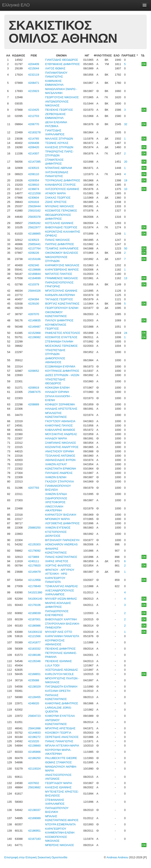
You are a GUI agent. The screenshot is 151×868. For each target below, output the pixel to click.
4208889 (34, 404)
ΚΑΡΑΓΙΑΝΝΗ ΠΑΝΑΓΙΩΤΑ (62, 636)
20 (126, 162)
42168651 (34, 674)
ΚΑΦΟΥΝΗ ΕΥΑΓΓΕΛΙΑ (60, 716)
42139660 (34, 746)
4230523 (34, 240)
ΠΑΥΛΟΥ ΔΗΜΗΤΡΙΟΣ (59, 320)
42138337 (34, 810)
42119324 (34, 769)
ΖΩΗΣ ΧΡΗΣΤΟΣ (56, 202)
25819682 (34, 787)
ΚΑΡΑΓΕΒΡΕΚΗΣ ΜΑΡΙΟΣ (62, 270)
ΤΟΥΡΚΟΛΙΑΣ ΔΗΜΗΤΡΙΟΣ (63, 180)
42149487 (34, 327)
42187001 (34, 619)
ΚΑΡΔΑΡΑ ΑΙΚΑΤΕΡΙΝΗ (60, 295)
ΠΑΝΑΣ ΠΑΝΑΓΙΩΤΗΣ (59, 741)
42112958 (34, 580)
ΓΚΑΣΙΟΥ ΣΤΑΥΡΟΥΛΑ (60, 481)
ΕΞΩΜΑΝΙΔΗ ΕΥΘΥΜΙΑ (60, 366)
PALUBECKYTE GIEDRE (61, 758)
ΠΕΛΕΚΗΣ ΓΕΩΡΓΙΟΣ (59, 110)
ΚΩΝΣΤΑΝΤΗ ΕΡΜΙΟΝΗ (60, 469)
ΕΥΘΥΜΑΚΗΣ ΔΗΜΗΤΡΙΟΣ (62, 64)
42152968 (34, 333)
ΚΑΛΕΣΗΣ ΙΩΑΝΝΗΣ (58, 787)
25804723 (34, 716)
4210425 (34, 110)
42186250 (34, 758)
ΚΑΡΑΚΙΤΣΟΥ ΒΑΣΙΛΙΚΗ (61, 515)
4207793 (34, 488)
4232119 (34, 75)
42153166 (34, 259)
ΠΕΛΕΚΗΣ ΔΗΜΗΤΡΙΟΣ (60, 649)
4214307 (34, 153)
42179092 (34, 551)
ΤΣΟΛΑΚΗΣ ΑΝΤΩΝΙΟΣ (60, 456)
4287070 (34, 314)
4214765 (34, 139)
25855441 (34, 244)
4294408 (34, 143)
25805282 (34, 223)
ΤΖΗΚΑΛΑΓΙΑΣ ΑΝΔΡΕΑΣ (61, 586)
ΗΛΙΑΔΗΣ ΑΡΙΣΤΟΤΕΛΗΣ (61, 409)
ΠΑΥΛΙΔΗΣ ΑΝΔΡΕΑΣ (59, 473)
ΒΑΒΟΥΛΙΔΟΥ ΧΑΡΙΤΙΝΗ (61, 619)
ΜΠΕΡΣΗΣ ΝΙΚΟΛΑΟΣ (60, 845)
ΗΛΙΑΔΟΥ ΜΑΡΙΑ (56, 438)
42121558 (34, 193)
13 (126, 278)
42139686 (34, 270)
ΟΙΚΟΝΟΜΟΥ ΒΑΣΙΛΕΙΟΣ (62, 253)
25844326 (34, 291)
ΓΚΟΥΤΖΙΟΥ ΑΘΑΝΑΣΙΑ (60, 421)
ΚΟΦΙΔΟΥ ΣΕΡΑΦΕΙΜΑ (60, 404)
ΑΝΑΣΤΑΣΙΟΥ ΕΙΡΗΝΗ (60, 451)
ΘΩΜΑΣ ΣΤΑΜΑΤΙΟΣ (58, 762)
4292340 (34, 265)
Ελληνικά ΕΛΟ (16, 5)
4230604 (34, 198)
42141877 (34, 642)
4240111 (34, 561)
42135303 (34, 544)
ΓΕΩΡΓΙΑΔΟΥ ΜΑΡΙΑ (59, 783)
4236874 (34, 189)
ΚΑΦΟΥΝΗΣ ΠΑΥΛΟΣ (59, 425)
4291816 (34, 202)
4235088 (34, 680)
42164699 (34, 278)
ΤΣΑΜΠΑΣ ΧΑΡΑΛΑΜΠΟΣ (62, 248)
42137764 (34, 248)
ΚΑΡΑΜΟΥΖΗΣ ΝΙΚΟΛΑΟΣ (62, 265)
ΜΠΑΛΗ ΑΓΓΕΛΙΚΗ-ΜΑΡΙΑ (62, 746)
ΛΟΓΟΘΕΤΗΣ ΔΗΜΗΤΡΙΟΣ (62, 523)
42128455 (34, 697)
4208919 (34, 388)
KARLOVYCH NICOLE (59, 674)
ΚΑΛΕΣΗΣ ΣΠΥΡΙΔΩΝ (59, 147)
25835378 (34, 217)
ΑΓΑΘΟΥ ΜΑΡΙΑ (55, 193)
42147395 (34, 162)
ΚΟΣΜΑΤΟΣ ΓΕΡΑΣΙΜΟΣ (61, 211)
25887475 (34, 392)
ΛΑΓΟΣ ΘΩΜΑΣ (55, 68)
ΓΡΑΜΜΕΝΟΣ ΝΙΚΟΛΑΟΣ (61, 278)
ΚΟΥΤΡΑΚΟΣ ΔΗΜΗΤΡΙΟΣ (62, 371)
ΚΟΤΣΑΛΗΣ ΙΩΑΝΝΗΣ (59, 223)
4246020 (34, 703)
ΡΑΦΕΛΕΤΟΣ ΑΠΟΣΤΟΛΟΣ (63, 333)
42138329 (34, 687)
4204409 (34, 64)
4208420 (34, 147)
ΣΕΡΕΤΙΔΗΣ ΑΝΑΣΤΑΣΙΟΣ (62, 737)
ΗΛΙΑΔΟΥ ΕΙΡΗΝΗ (57, 392)
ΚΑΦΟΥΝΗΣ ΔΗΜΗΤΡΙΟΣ (62, 703)
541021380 (35, 592)
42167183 (34, 839)
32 (126, 124)
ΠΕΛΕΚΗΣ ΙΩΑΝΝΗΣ (58, 661)
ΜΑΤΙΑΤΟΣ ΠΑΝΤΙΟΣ (59, 274)
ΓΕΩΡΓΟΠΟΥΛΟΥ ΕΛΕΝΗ (62, 308)
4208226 (34, 253)
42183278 (34, 132)
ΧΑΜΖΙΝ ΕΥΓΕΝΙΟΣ (58, 528)
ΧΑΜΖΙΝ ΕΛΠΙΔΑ (56, 494)
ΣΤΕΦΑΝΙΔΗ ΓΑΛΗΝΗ (59, 341)
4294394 (34, 299)
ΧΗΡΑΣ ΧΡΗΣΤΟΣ (57, 561)
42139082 (34, 337)
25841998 (34, 728)
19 (126, 180)
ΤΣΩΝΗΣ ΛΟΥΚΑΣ (57, 143)
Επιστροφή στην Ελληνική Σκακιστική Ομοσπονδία (36, 857)
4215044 (34, 68)
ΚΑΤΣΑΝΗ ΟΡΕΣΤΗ (58, 691)
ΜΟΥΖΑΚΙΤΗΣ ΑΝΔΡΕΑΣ (61, 434)
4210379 (34, 284)
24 (126, 333)
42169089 (34, 818)
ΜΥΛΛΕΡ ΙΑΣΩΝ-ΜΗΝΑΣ (61, 599)
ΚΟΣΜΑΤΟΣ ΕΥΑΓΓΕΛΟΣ (61, 337)
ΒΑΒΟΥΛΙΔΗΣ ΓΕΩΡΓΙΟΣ (61, 227)
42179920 (34, 565)
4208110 (34, 174)
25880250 (34, 528)
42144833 (34, 733)
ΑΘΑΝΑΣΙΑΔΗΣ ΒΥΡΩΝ (60, 460)
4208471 (34, 83)
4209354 (34, 180)
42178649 (34, 586)
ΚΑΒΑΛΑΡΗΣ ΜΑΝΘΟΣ (60, 430)
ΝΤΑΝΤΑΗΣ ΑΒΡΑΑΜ (59, 168)
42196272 (34, 737)
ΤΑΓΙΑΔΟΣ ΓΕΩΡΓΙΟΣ (59, 299)
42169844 (34, 274)
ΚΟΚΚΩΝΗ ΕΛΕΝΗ (57, 388)
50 (126, 248)
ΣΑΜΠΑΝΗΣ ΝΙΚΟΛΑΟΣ (60, 443)
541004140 (35, 599)
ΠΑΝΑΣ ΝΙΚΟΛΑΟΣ (57, 240)
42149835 (34, 320)
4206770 (34, 124)
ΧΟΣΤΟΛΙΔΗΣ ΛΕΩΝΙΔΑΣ (61, 670)
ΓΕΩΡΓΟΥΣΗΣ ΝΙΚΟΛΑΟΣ (62, 97)
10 (126, 189)
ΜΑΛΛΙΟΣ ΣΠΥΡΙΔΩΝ (59, 139)
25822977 (34, 227)
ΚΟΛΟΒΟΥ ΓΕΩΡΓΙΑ (58, 733)
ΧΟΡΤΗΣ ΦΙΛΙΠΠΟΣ (58, 565)
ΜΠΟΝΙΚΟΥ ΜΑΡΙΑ (57, 519)
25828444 (34, 206)
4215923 (34, 91)
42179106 (34, 605)
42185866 (34, 752)
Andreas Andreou (117, 857)
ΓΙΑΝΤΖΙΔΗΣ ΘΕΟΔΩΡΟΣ (62, 60)
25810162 (34, 211)
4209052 (34, 371)
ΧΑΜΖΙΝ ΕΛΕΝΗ (56, 477)
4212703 (34, 116)
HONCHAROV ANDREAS (61, 544)
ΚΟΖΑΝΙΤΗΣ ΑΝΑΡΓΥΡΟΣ (62, 447)
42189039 (34, 613)
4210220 (34, 741)
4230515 (34, 168)
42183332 (34, 649)
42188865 (34, 234)
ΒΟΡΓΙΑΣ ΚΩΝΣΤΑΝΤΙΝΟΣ (62, 304)
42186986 (34, 626)
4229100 (34, 304)
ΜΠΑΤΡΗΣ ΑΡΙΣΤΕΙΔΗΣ (60, 728)
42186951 (34, 831)
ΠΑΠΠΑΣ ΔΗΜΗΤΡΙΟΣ (60, 244)
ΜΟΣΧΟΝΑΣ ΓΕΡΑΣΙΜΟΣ (61, 346)
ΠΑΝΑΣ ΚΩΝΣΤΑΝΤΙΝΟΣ (61, 557)
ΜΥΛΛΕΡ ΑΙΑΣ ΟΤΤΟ (59, 632)
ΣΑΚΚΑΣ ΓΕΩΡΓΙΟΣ (58, 198)
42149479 (34, 572)
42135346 (34, 661)
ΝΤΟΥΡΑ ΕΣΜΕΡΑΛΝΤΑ (60, 824)
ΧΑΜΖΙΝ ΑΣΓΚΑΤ (56, 464)
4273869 (34, 557)
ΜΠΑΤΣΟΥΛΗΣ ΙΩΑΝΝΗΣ (61, 291)
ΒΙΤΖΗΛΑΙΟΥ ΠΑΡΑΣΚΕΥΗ (62, 540)
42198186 (34, 655)
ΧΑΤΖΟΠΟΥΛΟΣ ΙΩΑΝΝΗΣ (62, 189)
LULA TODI (52, 665)
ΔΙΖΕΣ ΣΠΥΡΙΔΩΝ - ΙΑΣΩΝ (62, 375)
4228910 (34, 185)
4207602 (34, 783)
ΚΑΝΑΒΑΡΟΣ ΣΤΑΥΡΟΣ (60, 185)
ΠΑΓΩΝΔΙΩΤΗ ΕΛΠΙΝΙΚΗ (61, 687)
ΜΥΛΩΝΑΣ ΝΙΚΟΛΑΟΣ (60, 206)
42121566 (34, 636)
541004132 (35, 632)
